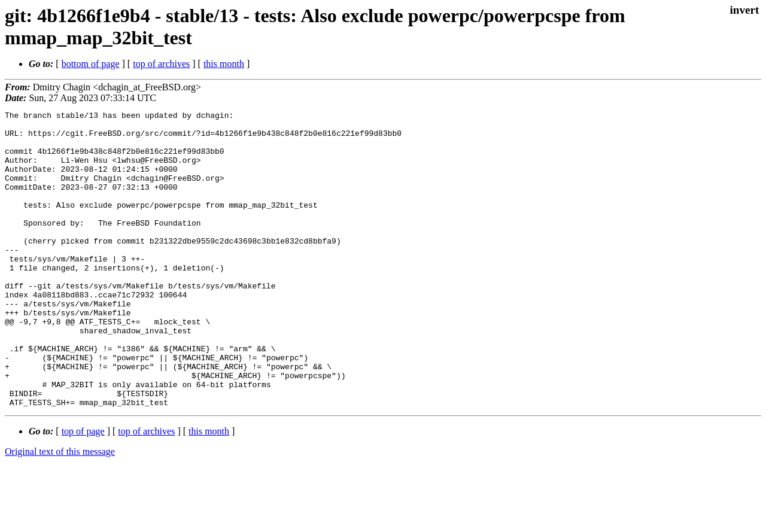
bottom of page (91, 64)
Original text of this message (60, 511)
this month (224, 64)
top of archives (161, 64)
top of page (83, 490)
